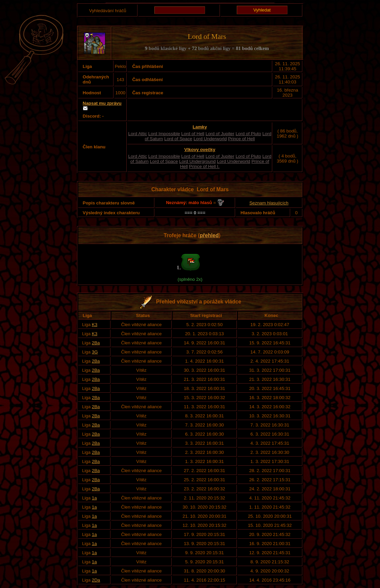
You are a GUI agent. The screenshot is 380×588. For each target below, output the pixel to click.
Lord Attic (138, 134)
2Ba (96, 343)
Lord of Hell (193, 134)
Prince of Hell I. (204, 166)
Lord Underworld (210, 139)
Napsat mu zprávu (102, 103)
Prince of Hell (241, 139)
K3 (95, 325)
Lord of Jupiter (220, 134)
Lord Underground (197, 161)
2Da (96, 580)
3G (95, 352)
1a (94, 498)
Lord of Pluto (248, 134)
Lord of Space (178, 139)
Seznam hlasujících (269, 203)
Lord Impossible (164, 134)
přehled (209, 235)
